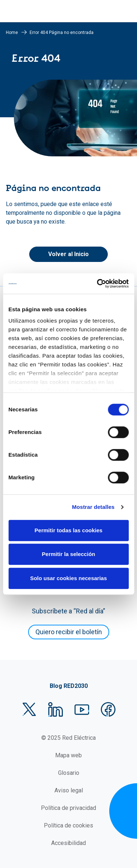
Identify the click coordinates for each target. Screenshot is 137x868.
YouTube (82, 709)
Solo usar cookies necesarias (68, 578)
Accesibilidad (68, 843)
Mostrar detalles (93, 507)
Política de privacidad (68, 808)
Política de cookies (68, 825)
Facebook (108, 709)
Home (12, 33)
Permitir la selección (69, 554)
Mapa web (68, 755)
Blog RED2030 (69, 686)
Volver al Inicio (68, 254)
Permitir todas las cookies (69, 530)
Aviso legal (69, 790)
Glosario (69, 773)
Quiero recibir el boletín (69, 632)
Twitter (29, 709)
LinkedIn (56, 709)
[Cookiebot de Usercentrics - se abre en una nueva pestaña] (98, 283)
